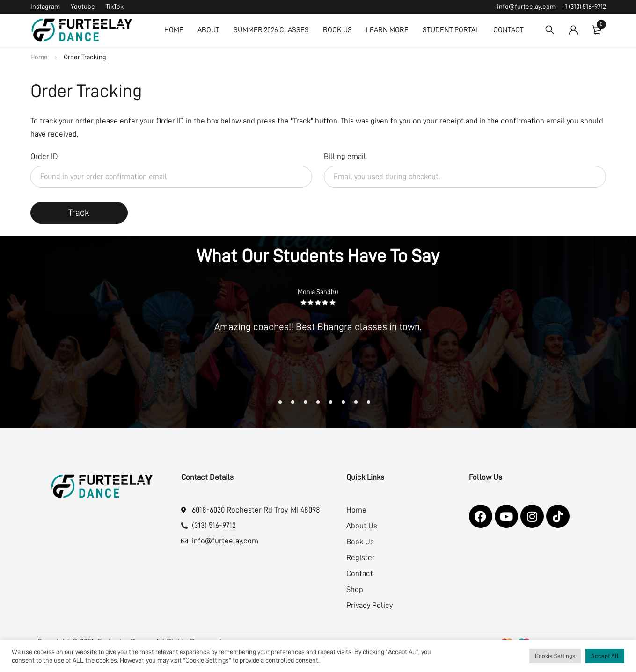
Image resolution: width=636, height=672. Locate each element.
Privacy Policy (369, 605)
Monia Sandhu (318, 292)
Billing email (345, 156)
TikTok (115, 7)
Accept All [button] (605, 656)
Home (39, 57)
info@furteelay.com (526, 7)
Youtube (83, 7)
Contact (360, 574)
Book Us (360, 542)
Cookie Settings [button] (555, 656)
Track (79, 213)
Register (361, 558)
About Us (362, 526)
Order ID (44, 156)
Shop (355, 589)
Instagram (45, 7)
